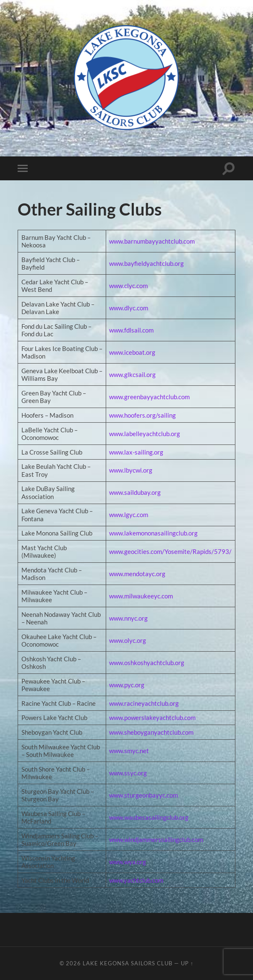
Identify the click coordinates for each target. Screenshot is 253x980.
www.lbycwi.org (131, 470)
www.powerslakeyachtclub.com (152, 717)
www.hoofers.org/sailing (142, 415)
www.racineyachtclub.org (144, 703)
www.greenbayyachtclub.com (149, 397)
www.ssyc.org (128, 773)
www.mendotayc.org (137, 574)
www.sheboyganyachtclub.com (151, 732)
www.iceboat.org (132, 352)
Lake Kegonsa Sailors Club (128, 963)
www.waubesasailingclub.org (149, 817)
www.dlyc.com (129, 308)
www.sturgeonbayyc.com (143, 795)
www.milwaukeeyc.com (141, 596)
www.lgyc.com (129, 515)
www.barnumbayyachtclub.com (152, 241)
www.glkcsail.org (132, 374)
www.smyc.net (129, 751)
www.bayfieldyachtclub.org (146, 263)
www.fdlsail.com (131, 330)
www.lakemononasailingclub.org (153, 533)
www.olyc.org (128, 640)
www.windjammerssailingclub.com (156, 840)
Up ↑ (187, 963)
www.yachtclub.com (136, 880)
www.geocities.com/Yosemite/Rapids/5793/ (170, 551)
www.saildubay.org (135, 492)
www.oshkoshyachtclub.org (147, 663)
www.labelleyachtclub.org (145, 434)
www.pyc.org (127, 685)
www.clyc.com (128, 286)
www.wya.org (128, 862)
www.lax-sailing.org (136, 452)
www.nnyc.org (128, 618)
